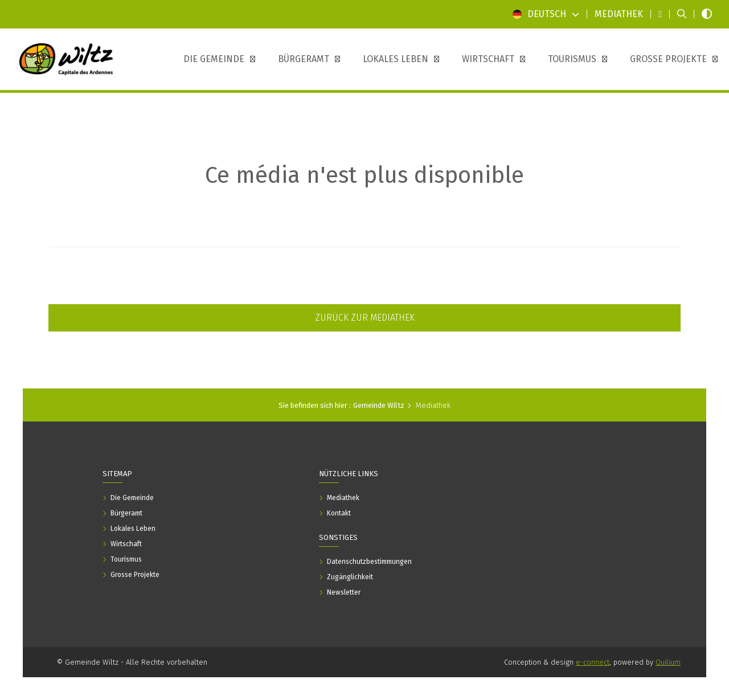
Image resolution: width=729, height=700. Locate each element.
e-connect (593, 662)
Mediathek (433, 405)
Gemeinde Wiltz (379, 405)
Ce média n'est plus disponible (364, 175)
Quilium (668, 662)
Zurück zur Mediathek (365, 318)
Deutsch (546, 14)
